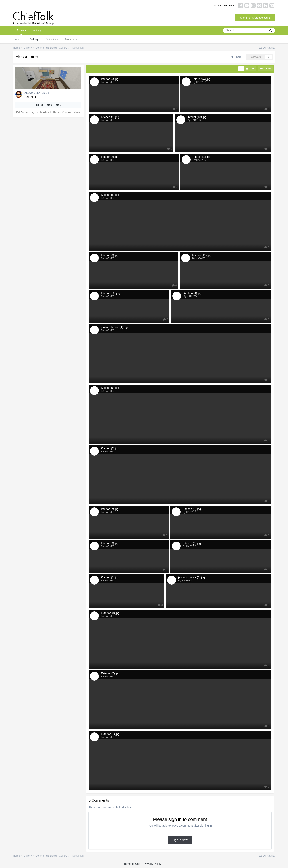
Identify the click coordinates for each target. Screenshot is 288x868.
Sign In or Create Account (255, 18)
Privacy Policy (152, 864)
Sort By (265, 69)
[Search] (245, 30)
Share (236, 57)
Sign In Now (180, 840)
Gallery (34, 39)
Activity (37, 30)
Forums (18, 39)
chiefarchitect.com (224, 6)
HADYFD (30, 97)
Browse (21, 32)
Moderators (72, 39)
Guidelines (52, 39)
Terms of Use (132, 864)
